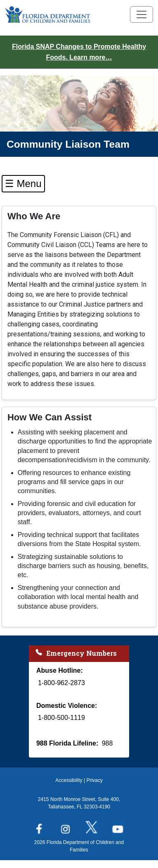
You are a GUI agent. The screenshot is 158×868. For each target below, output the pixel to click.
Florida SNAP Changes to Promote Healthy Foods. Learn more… (79, 52)
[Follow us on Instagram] (66, 826)
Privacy (94, 780)
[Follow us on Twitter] (92, 826)
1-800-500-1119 (61, 718)
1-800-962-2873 (61, 683)
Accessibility (69, 780)
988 (107, 743)
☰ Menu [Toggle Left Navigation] (23, 183)
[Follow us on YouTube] (118, 826)
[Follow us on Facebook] (40, 826)
